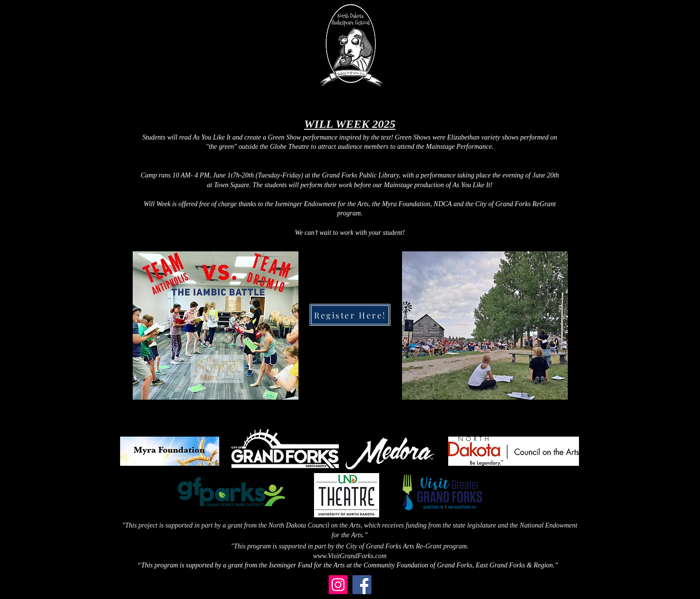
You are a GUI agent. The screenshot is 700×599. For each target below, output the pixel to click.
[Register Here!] (350, 315)
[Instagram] (338, 585)
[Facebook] (362, 585)
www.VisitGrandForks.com (350, 556)
